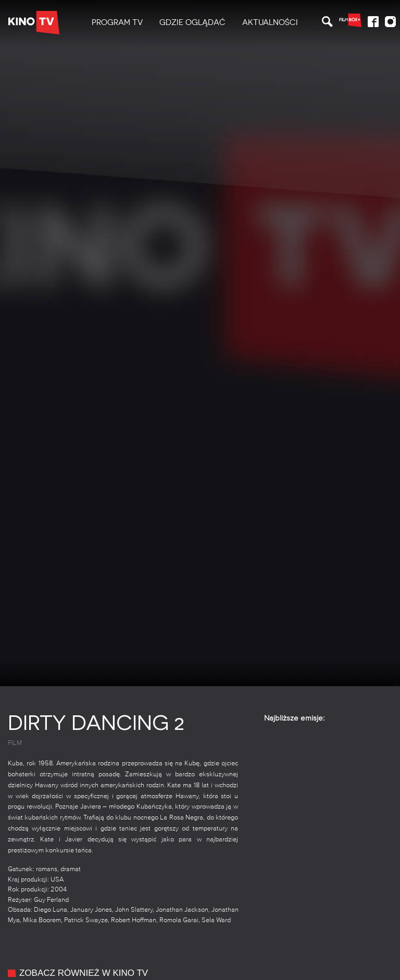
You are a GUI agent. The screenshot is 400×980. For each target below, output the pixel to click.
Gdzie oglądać (192, 22)
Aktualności (270, 22)
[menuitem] (117, 23)
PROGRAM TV (117, 22)
